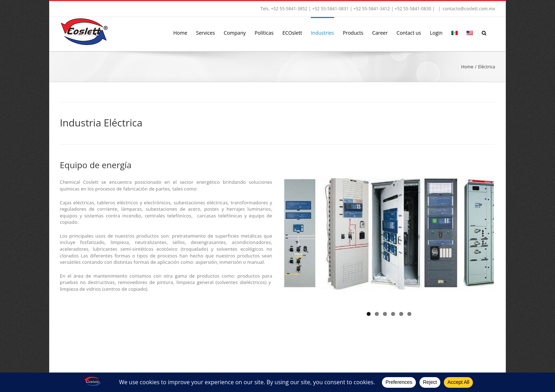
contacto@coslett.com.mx (469, 9)
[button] (484, 32)
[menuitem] (454, 32)
